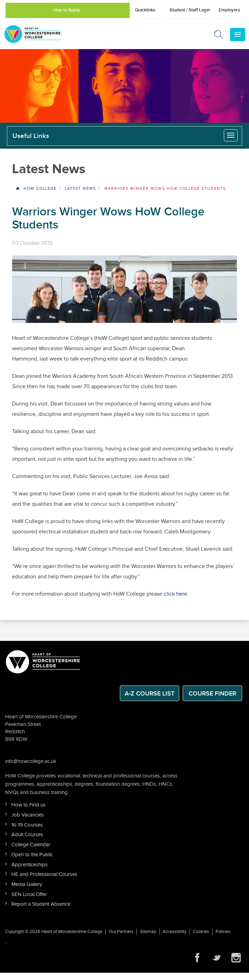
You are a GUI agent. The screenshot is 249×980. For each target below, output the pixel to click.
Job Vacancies (28, 815)
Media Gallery (27, 884)
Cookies (201, 932)
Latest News (80, 189)
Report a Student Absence (41, 904)
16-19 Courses (27, 825)
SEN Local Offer (29, 894)
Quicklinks (145, 10)
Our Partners (121, 932)
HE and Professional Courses (44, 874)
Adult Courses (27, 835)
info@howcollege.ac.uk (31, 761)
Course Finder (212, 694)
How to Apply (67, 10)
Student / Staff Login (190, 10)
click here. (176, 594)
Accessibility (175, 932)
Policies (223, 932)
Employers (229, 10)
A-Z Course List (150, 694)
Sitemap (148, 932)
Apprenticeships (30, 865)
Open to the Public (32, 855)
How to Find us (28, 805)
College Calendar (31, 845)
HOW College (40, 189)
